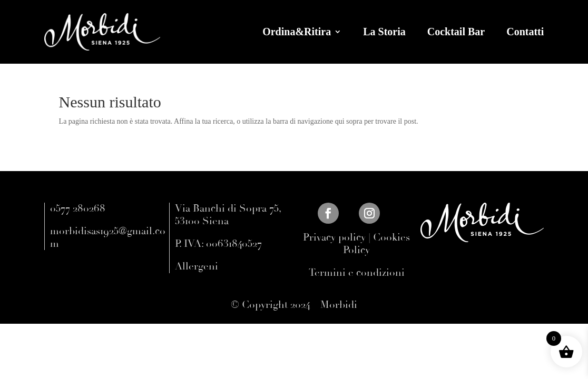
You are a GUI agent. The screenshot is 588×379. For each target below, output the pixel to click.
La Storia (384, 32)
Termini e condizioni (357, 273)
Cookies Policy (376, 244)
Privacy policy (334, 237)
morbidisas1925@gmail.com (108, 237)
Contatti (525, 32)
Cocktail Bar (456, 32)
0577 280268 (78, 208)
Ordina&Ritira (297, 32)
